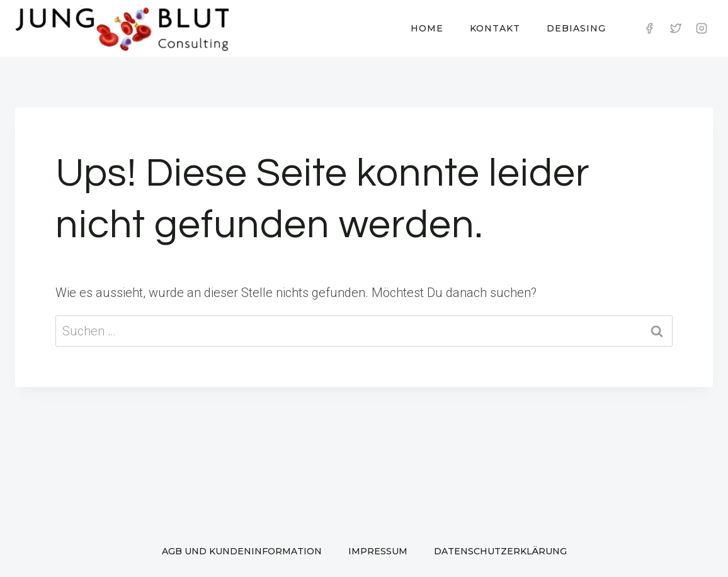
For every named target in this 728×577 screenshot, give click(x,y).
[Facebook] (649, 28)
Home (427, 28)
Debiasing (576, 28)
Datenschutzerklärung (500, 551)
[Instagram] (702, 28)
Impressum (378, 551)
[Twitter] (676, 28)
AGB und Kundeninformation (242, 551)
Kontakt (495, 28)
